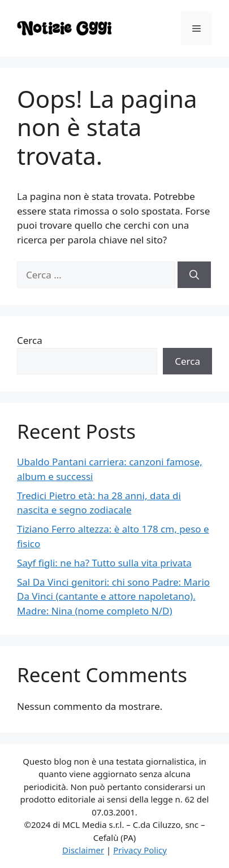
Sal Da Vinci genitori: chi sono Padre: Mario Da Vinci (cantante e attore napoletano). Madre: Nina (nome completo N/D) (113, 596)
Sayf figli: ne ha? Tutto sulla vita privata (104, 563)
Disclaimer (83, 850)
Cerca (30, 340)
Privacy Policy (140, 850)
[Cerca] (194, 275)
